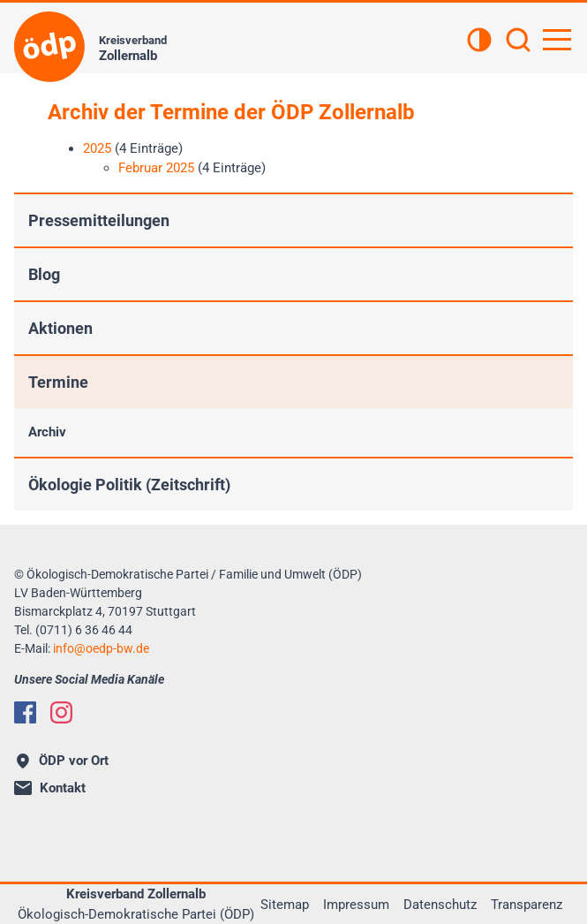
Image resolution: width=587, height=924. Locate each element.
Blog (44, 274)
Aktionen (60, 328)
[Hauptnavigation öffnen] (557, 40)
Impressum (356, 905)
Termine (58, 382)
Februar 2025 (156, 168)
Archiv (47, 432)
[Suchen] (518, 42)
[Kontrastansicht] (479, 42)
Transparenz (527, 905)
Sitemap (285, 905)
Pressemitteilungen (99, 220)
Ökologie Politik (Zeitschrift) (129, 485)
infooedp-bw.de (101, 648)
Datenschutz (440, 905)
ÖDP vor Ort (63, 761)
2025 (97, 148)
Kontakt (50, 788)
